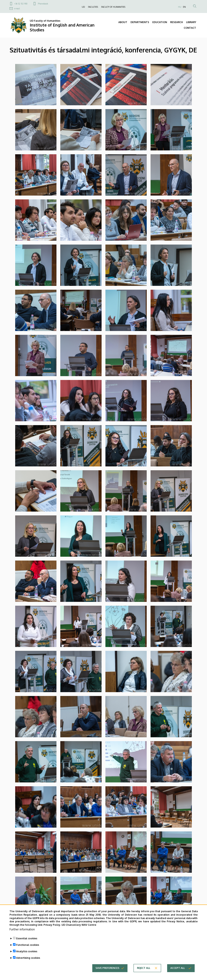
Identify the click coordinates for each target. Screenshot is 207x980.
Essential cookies (27, 938)
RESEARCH (177, 22)
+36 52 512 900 (21, 4)
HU (180, 7)
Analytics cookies (27, 951)
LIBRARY (191, 22)
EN (184, 7)
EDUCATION (160, 22)
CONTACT (190, 28)
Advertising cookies (28, 958)
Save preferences (107, 968)
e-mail (17, 9)
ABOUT (123, 22)
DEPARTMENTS (140, 22)
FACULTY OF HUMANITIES (113, 7)
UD (83, 7)
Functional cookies (28, 945)
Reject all (144, 968)
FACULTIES (93, 7)
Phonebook (43, 4)
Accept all (178, 968)
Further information (22, 929)
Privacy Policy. (52, 925)
